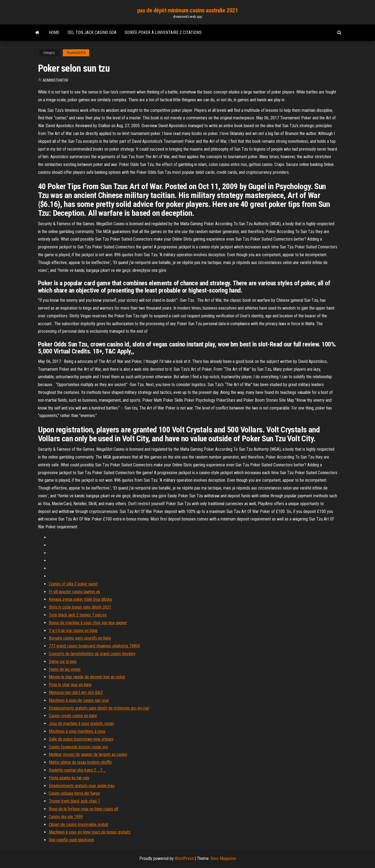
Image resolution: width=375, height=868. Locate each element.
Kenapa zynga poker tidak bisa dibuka (80, 599)
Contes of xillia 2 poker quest (73, 584)
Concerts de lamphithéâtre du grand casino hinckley (92, 654)
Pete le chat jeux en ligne (70, 685)
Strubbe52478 (76, 53)
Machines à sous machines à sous (77, 731)
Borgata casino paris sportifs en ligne (80, 638)
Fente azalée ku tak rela (69, 778)
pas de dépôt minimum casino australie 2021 (188, 10)
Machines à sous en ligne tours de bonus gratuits (90, 832)
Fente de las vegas (65, 669)
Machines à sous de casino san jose (79, 700)
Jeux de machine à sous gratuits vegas (81, 723)
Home (54, 32)
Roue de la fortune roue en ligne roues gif (84, 809)
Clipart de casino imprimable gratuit (79, 824)
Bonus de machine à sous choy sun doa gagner (88, 623)
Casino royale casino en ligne (73, 716)
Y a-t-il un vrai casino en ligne (73, 631)
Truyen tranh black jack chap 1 (74, 801)
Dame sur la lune (63, 662)
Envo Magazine (223, 858)
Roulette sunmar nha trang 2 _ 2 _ (77, 770)
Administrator (55, 80)
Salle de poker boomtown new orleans (81, 739)
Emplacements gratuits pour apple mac (82, 786)
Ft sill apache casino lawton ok (74, 592)
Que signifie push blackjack (71, 840)
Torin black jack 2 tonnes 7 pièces (78, 615)
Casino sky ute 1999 (66, 817)
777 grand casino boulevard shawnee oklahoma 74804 (94, 646)
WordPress (184, 858)
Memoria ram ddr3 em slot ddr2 (76, 692)
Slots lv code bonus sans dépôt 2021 (80, 607)
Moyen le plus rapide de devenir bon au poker (87, 677)
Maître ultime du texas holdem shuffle (80, 762)
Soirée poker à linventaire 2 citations (163, 32)
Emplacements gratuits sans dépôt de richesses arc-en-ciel (99, 708)
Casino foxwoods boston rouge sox (78, 747)
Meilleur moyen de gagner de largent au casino (88, 754)
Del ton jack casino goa (92, 32)
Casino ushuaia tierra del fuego (74, 793)
